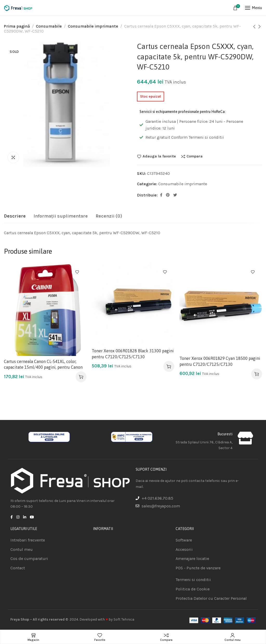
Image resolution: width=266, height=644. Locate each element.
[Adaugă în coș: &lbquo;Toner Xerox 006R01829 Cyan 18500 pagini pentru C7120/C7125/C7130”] (257, 374)
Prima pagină (17, 26)
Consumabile (49, 26)
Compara (195, 156)
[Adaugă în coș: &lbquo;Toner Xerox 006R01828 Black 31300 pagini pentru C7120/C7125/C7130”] (169, 366)
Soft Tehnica (124, 619)
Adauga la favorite (159, 156)
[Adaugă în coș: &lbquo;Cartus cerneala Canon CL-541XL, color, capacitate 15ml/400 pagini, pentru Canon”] (81, 377)
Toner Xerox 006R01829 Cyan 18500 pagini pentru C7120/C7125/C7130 (220, 361)
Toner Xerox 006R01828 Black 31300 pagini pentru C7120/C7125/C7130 (133, 354)
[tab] (15, 216)
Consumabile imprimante (93, 26)
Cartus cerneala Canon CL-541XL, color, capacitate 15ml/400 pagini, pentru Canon (43, 364)
